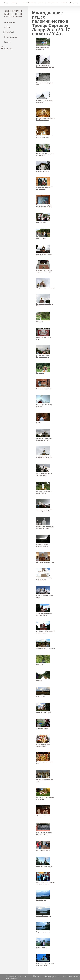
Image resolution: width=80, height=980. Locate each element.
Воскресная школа (53, 3)
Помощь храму (74, 3)
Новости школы (9, 22)
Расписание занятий (11, 37)
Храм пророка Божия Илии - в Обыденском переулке (13, 14)
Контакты (7, 42)
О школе (7, 27)
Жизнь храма (42, 3)
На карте (38, 976)
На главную (8, 48)
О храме (6, 3)
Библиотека (64, 3)
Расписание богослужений (29, 3)
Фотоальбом (8, 32)
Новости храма (15, 3)
